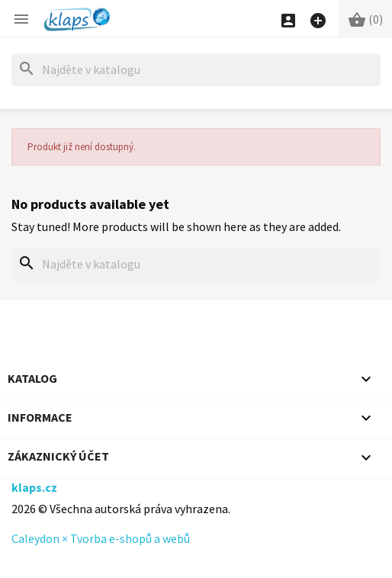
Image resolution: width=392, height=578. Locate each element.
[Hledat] (196, 70)
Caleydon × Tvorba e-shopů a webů (101, 538)
